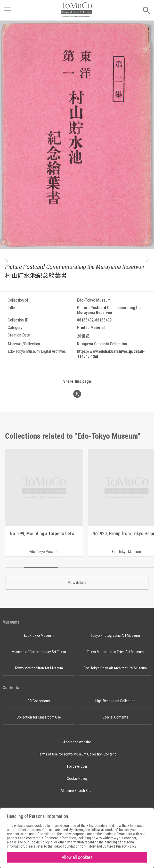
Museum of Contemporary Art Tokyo (39, 652)
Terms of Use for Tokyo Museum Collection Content (77, 754)
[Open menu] (8, 10)
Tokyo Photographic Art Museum (115, 635)
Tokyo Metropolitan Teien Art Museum (115, 652)
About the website (77, 742)
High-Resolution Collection (115, 701)
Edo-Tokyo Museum (39, 635)
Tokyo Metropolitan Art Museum (39, 668)
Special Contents (115, 717)
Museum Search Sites (77, 791)
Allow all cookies (77, 857)
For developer (77, 766)
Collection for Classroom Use (39, 717)
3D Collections (39, 701)
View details (77, 583)
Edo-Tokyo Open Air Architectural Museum (115, 668)
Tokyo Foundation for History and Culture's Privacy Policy (95, 846)
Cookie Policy (77, 779)
